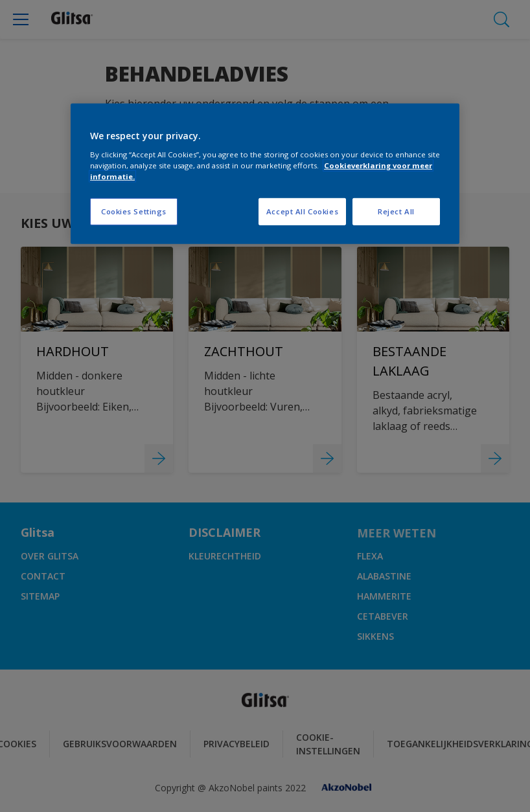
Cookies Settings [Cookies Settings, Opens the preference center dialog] (134, 211)
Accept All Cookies (302, 211)
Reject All (396, 211)
